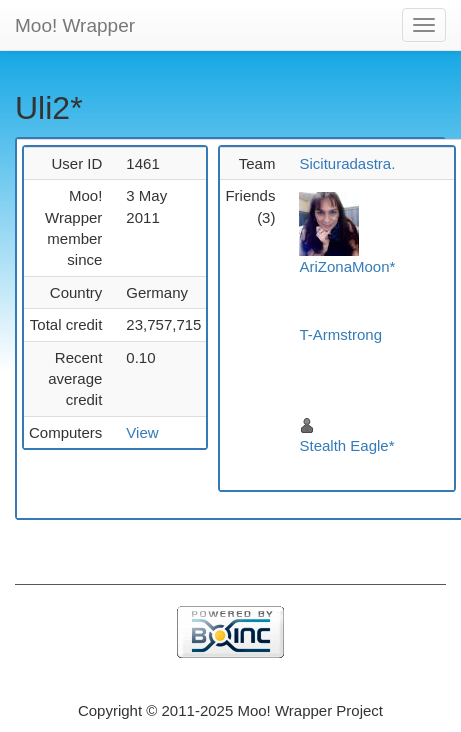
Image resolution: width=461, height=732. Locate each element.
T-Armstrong (340, 334)
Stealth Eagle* (346, 445)
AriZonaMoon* (347, 266)
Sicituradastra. (347, 163)
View (142, 432)
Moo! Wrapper (75, 25)
